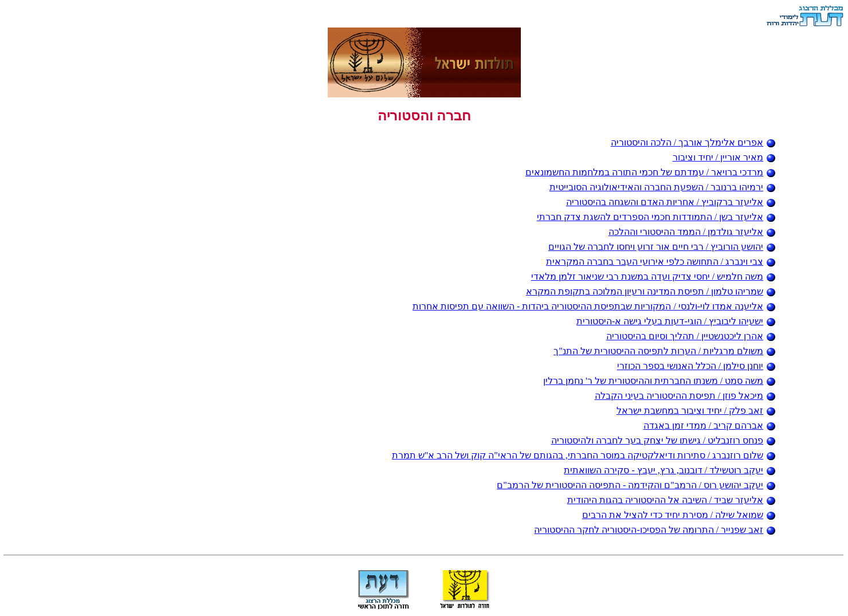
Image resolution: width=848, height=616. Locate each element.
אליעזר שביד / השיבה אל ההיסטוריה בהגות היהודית (672, 500)
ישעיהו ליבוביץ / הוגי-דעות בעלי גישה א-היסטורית (676, 321)
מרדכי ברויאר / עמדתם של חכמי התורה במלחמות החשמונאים (651, 172)
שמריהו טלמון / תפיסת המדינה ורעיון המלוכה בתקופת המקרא (651, 291)
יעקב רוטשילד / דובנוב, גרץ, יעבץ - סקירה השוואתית (670, 470)
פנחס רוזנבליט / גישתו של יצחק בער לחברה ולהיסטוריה (664, 440)
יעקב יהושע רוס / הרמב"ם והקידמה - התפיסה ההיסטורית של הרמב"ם (636, 485)
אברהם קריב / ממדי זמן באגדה (710, 425)
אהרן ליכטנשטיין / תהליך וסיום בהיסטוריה (691, 336)
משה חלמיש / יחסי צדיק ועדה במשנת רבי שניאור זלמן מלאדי (653, 276)
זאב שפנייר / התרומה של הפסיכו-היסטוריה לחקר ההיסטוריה (655, 530)
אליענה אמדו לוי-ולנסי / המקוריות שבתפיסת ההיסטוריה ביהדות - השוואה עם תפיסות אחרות (594, 306)
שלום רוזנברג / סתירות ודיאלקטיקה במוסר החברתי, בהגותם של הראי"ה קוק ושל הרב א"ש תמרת (584, 455)
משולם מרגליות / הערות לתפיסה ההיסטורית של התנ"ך (665, 351)
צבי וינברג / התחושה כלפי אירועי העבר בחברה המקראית (661, 262)
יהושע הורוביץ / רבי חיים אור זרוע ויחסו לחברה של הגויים (662, 247)
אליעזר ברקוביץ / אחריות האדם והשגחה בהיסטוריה (671, 202)
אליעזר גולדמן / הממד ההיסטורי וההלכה (692, 232)
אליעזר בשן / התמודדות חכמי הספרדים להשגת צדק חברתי (656, 217)
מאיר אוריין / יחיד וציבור (724, 157)
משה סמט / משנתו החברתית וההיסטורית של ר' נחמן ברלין (659, 381)
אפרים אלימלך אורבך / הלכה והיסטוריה (693, 142)
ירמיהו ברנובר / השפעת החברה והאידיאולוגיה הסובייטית (663, 187)
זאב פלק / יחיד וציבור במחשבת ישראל (696, 411)
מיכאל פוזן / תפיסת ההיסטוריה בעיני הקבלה (685, 396)
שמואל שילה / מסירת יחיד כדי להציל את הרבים (679, 515)
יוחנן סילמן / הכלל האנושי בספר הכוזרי (696, 366)
